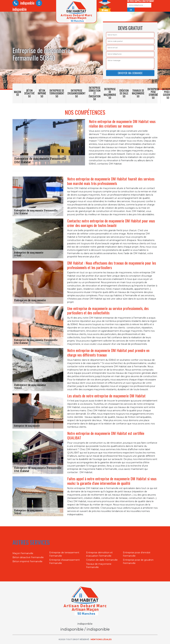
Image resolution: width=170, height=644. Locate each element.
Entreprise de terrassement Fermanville (64, 554)
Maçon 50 (18, 93)
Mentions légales (101, 639)
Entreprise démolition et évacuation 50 (95, 93)
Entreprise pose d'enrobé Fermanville (137, 554)
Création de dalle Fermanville (102, 560)
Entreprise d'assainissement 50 (76, 93)
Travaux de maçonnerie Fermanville (99, 566)
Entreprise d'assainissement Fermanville (64, 562)
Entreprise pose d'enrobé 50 (153, 93)
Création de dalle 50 (124, 93)
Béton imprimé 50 (42, 93)
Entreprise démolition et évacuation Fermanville (99, 554)
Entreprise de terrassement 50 (57, 93)
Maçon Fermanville (23, 553)
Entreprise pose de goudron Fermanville (138, 562)
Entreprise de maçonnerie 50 (110, 93)
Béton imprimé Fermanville (27, 561)
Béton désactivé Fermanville (28, 557)
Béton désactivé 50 (29, 93)
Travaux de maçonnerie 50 (138, 93)
